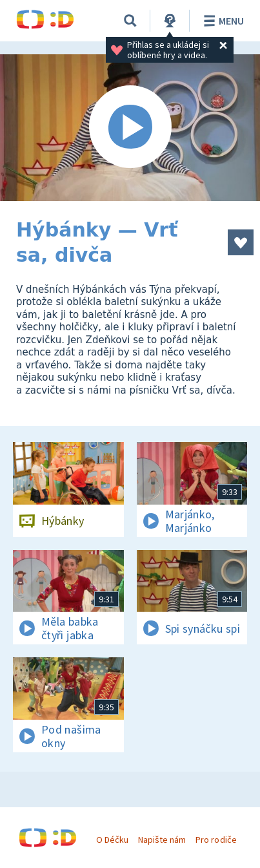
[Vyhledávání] (130, 21)
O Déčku (112, 840)
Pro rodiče (216, 840)
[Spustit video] (130, 128)
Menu (222, 21)
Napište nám (162, 840)
